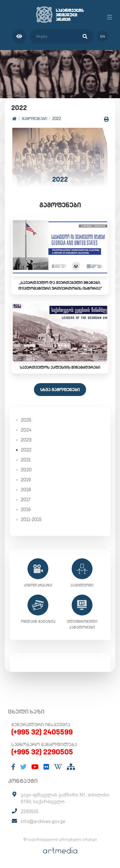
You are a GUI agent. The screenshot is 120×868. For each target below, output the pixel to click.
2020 (26, 470)
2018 (26, 490)
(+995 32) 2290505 (42, 752)
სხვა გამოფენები (60, 390)
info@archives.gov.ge (43, 821)
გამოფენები (34, 119)
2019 (26, 480)
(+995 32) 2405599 (42, 732)
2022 (57, 119)
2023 (26, 440)
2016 (26, 510)
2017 (26, 500)
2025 (26, 420)
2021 (26, 460)
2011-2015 (31, 520)
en (103, 36)
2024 (26, 430)
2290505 (30, 812)
